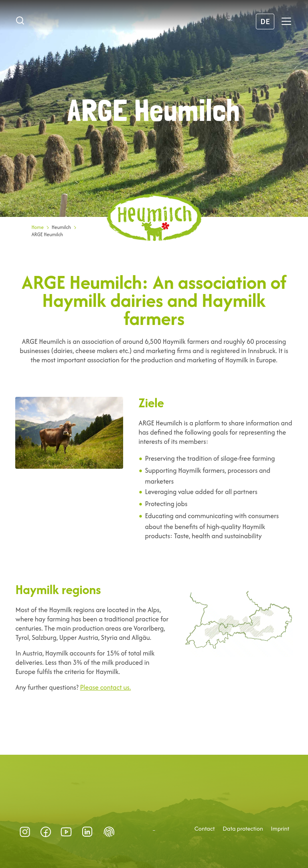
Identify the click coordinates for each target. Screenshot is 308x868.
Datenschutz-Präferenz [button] (109, 832)
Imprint (280, 829)
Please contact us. (106, 687)
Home (37, 227)
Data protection (243, 829)
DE (265, 21)
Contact (205, 829)
